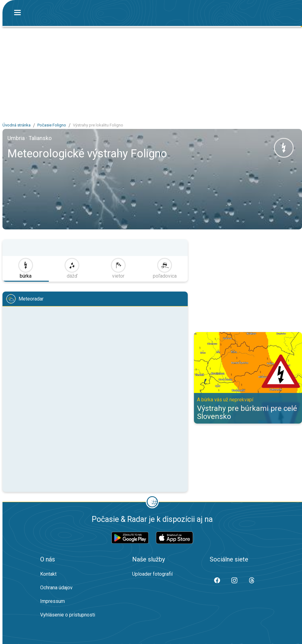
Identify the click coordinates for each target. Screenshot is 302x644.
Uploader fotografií (152, 574)
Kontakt (48, 574)
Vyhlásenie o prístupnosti (68, 615)
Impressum (52, 601)
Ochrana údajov (56, 588)
